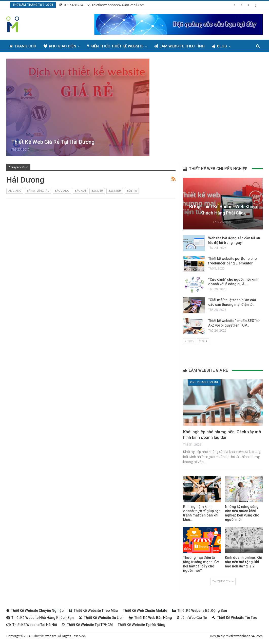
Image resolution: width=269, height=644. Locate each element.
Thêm (217, 46)
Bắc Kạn (80, 191)
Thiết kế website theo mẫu (93, 611)
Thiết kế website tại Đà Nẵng (142, 625)
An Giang (15, 191)
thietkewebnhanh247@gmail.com (116, 5)
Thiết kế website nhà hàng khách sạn (40, 618)
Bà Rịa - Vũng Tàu (38, 191)
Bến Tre (132, 191)
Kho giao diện (60, 46)
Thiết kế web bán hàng (150, 618)
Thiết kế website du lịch (101, 618)
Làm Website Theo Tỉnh (179, 46)
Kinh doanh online (204, 382)
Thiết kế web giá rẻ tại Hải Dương (53, 142)
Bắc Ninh (115, 191)
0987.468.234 (71, 5)
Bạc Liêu (97, 191)
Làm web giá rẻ (192, 618)
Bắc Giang (62, 191)
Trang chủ (23, 46)
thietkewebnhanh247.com (244, 636)
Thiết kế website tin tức (235, 618)
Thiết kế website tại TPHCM (87, 625)
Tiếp (203, 341)
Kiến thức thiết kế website (115, 46)
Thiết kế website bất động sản (200, 611)
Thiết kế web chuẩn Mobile (145, 611)
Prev (190, 341)
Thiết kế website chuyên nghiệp (35, 611)
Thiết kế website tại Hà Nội (32, 625)
